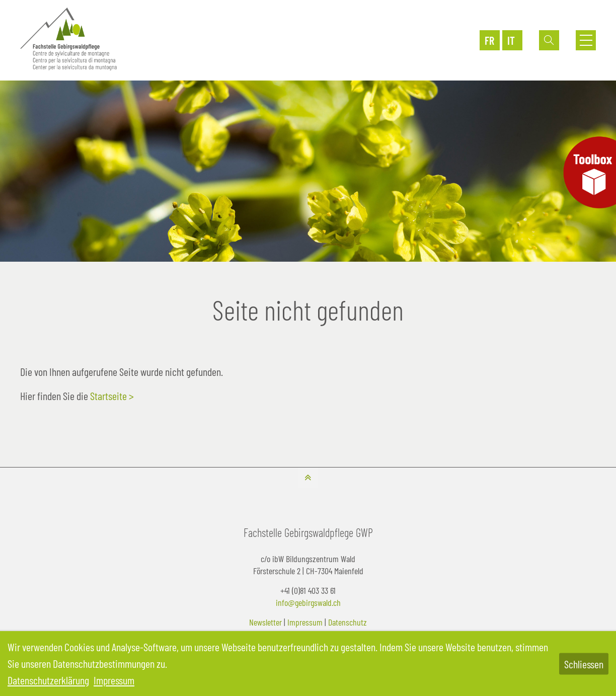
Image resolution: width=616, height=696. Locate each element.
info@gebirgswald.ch (308, 602)
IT (511, 40)
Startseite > (112, 396)
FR (489, 40)
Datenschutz (348, 622)
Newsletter (265, 622)
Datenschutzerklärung (48, 680)
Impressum (305, 622)
